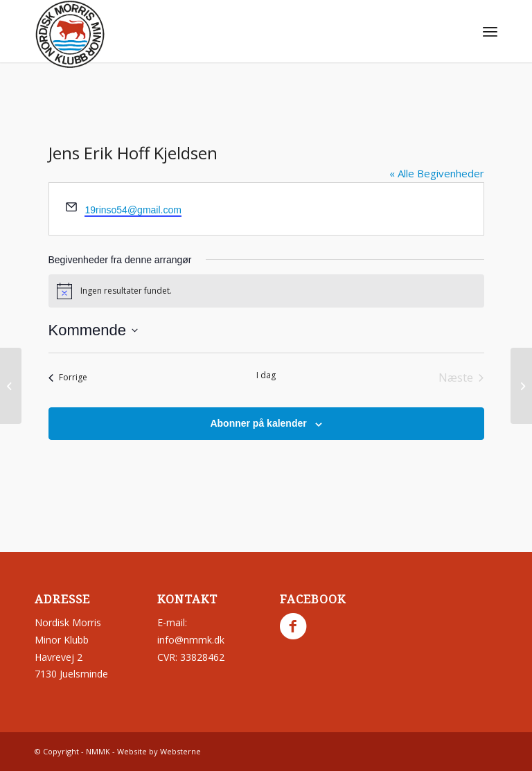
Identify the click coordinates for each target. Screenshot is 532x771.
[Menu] (490, 31)
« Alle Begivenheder (437, 173)
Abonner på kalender (258, 423)
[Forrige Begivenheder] (68, 378)
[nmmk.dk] (70, 35)
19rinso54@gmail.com (133, 210)
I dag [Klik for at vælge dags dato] (266, 375)
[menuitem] (490, 31)
